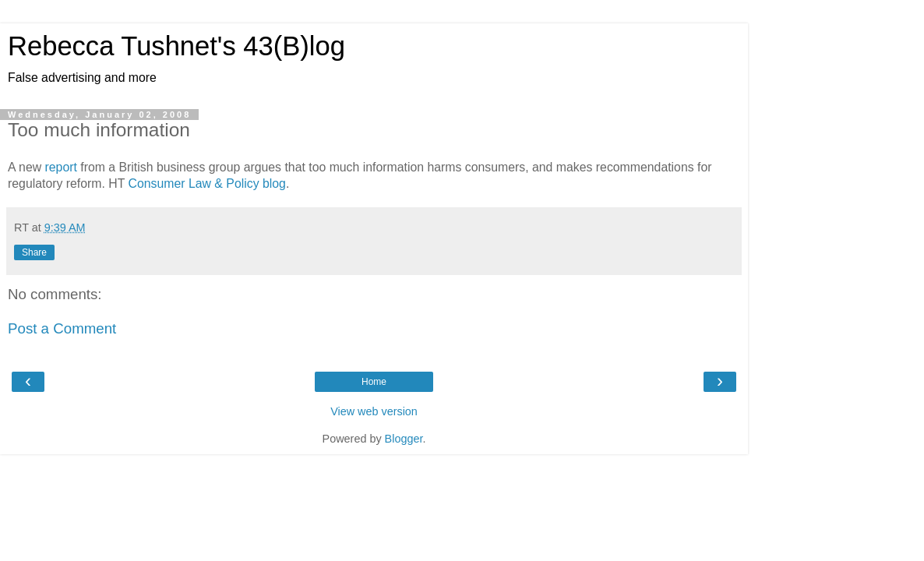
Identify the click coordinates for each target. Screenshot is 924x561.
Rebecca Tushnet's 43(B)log (176, 46)
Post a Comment (62, 328)
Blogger (404, 439)
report (63, 167)
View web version (374, 411)
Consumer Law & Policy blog (207, 183)
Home (374, 382)
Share (34, 252)
